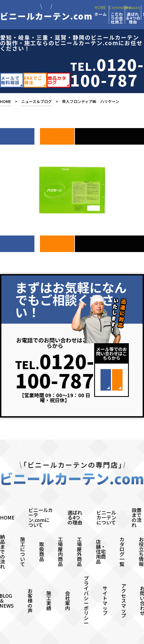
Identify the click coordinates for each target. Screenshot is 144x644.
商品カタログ (57, 80)
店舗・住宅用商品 (101, 540)
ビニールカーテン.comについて (41, 506)
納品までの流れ (2, 540)
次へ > (17, 134)
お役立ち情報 (141, 540)
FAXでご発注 (33, 80)
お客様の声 (30, 589)
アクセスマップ (124, 589)
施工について (23, 540)
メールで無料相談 (10, 80)
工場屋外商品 (79, 540)
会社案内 (67, 589)
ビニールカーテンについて (106, 506)
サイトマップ (105, 589)
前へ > (57, 134)
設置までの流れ (137, 506)
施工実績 (49, 589)
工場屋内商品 (60, 540)
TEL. (107, 72)
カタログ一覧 (122, 540)
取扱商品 (42, 540)
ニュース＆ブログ (36, 101)
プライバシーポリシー (86, 589)
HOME (6, 101)
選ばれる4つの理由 (75, 506)
